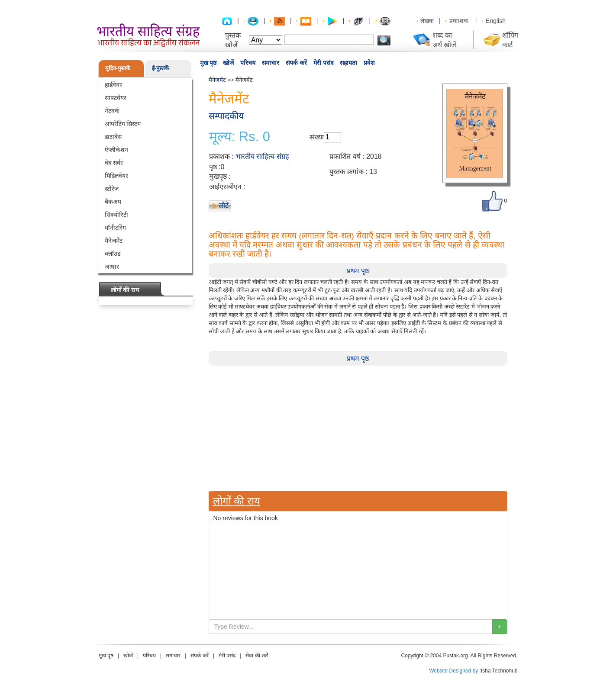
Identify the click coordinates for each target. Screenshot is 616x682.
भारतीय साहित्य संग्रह (262, 156)
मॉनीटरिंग (115, 228)
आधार (112, 267)
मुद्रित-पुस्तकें (118, 68)
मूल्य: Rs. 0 (240, 137)
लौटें (224, 205)
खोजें (228, 63)
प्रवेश (369, 63)
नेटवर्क (112, 111)
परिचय (248, 63)
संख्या (317, 137)
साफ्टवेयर (116, 98)
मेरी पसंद (323, 63)
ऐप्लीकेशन (116, 150)
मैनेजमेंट (114, 241)
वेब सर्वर (114, 163)
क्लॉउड (113, 254)
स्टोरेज (112, 189)
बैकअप (113, 202)
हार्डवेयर (113, 85)
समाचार (271, 63)
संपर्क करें (296, 63)
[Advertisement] (358, 426)
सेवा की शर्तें (257, 656)
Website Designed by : (455, 671)
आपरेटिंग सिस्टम (123, 124)
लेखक (427, 21)
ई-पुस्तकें (160, 68)
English (496, 21)
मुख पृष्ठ (208, 63)
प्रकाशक (459, 21)
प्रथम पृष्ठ (358, 271)
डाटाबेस (113, 137)
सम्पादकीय (226, 116)
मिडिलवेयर (116, 176)
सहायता (348, 63)
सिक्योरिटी (116, 215)
